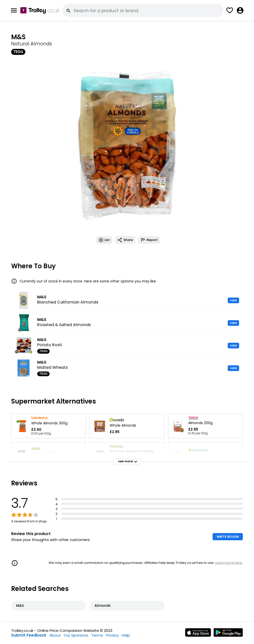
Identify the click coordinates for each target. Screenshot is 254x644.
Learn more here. (229, 563)
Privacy (112, 635)
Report (149, 240)
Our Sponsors (76, 635)
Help (126, 635)
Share (125, 240)
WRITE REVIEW (228, 537)
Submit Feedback (29, 635)
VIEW (233, 300)
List (104, 240)
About (55, 635)
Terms (97, 635)
